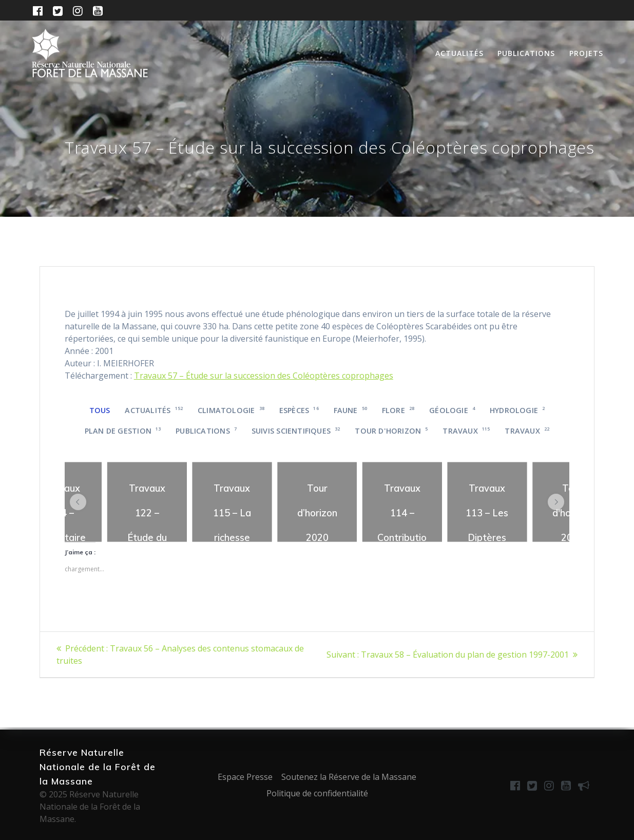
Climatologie (231, 410)
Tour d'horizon (391, 431)
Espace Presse (245, 777)
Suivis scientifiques (296, 431)
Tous (100, 410)
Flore (398, 410)
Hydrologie (517, 410)
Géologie (452, 410)
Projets (586, 53)
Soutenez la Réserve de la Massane (349, 777)
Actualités (459, 53)
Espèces (299, 410)
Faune (351, 410)
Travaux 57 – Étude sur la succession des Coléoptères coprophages (264, 376)
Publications (526, 53)
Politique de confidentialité (317, 793)
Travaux (466, 431)
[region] (147, 502)
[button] (78, 502)
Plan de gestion (123, 431)
